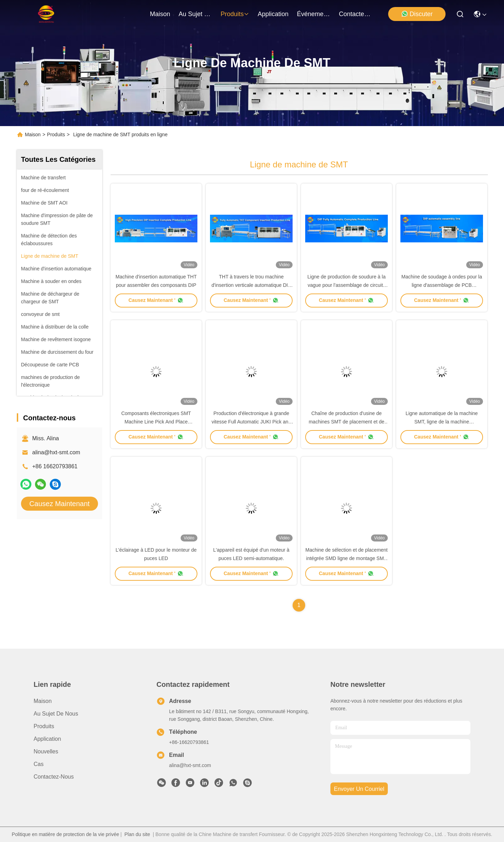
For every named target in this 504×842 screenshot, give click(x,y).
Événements (314, 14)
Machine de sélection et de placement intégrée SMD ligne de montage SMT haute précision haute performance (346, 558)
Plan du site (137, 834)
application (273, 14)
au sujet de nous (195, 14)
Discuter (417, 14)
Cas (38, 764)
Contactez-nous (54, 777)
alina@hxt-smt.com (56, 452)
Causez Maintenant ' (156, 300)
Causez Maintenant (59, 504)
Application (47, 739)
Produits (56, 134)
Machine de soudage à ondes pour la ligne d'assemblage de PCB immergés (442, 285)
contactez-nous (356, 14)
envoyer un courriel (359, 789)
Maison (160, 14)
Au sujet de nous (56, 714)
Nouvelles (46, 751)
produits (235, 14)
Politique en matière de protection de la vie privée (66, 834)
